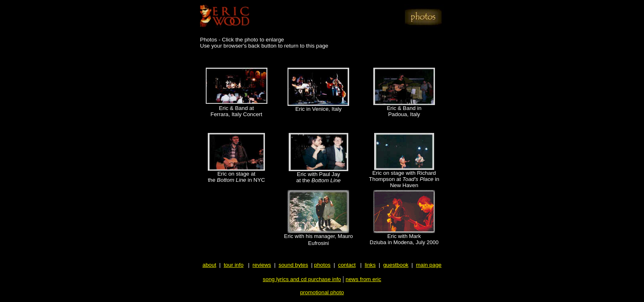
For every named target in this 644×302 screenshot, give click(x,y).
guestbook (396, 265)
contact (347, 265)
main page (429, 265)
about (209, 265)
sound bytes (293, 265)
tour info (234, 265)
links (370, 265)
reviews (262, 265)
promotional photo (322, 292)
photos (322, 265)
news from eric (363, 279)
